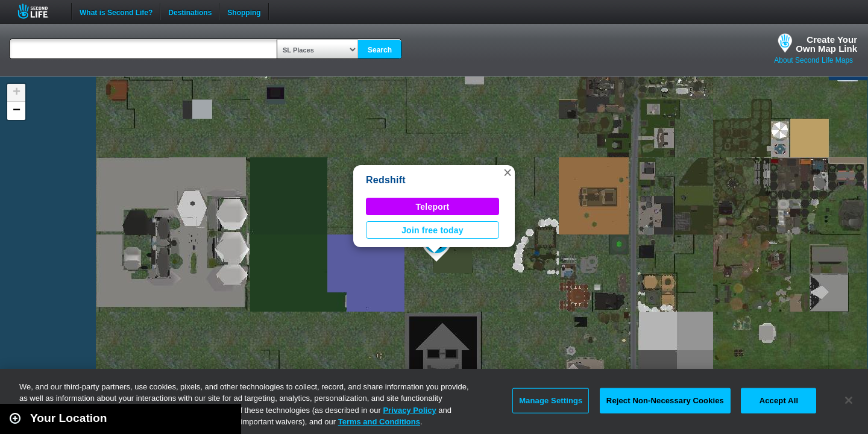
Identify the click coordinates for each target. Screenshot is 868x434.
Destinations (190, 11)
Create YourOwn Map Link (826, 44)
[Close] (849, 400)
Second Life (39, 11)
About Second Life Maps (813, 60)
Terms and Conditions (379, 422)
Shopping (244, 11)
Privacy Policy (409, 410)
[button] (508, 172)
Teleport (433, 207)
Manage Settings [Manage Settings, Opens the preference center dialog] (551, 401)
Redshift (386, 180)
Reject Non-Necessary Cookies (665, 401)
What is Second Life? (116, 11)
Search (380, 50)
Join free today (432, 230)
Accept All (779, 401)
